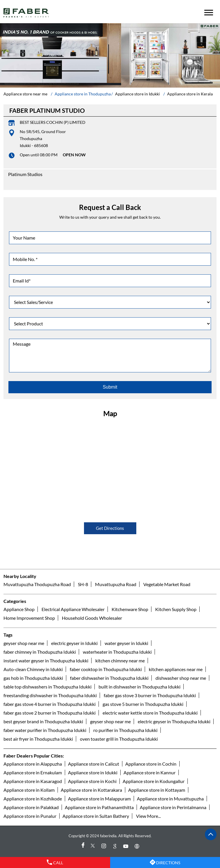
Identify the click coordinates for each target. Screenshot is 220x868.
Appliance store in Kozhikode (33, 799)
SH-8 (83, 584)
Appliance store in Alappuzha (33, 764)
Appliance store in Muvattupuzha (170, 799)
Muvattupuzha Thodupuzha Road (37, 584)
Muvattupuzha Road (116, 584)
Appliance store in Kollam (29, 790)
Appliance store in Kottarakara (91, 790)
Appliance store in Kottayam (157, 790)
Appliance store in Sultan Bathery (96, 816)
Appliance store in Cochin (151, 764)
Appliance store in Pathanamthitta (99, 807)
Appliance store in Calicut (94, 764)
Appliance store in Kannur (150, 772)
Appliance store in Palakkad (31, 807)
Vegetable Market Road (167, 584)
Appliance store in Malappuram (99, 799)
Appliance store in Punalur (30, 816)
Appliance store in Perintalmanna (173, 807)
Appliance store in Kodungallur (154, 781)
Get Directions (110, 528)
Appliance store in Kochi (92, 781)
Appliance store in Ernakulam (33, 772)
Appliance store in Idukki (93, 772)
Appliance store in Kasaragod (33, 781)
